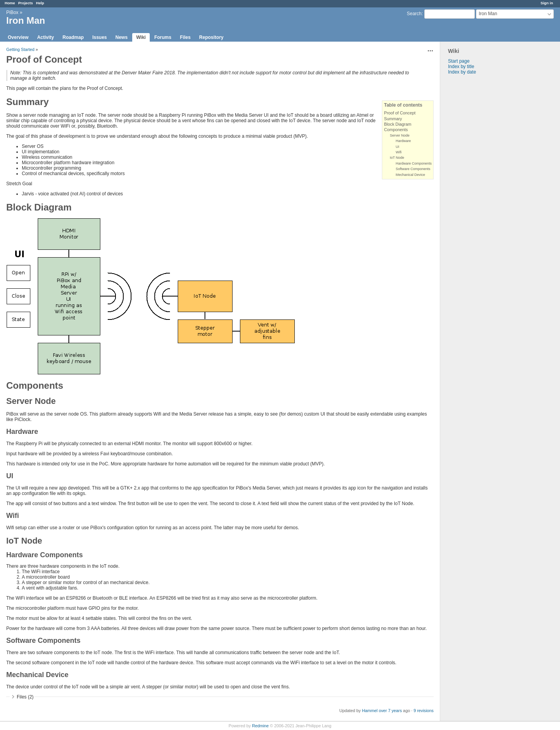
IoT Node (397, 158)
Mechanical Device (410, 175)
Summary (393, 119)
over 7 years (390, 711)
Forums (163, 37)
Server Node (400, 135)
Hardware (403, 141)
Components (396, 130)
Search (414, 14)
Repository (211, 37)
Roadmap (73, 37)
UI (397, 147)
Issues (99, 37)
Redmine (260, 726)
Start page (459, 61)
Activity (45, 37)
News (122, 37)
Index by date (462, 72)
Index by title (461, 67)
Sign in (547, 3)
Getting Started (20, 49)
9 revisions (423, 711)
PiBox (12, 12)
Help (40, 3)
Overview (18, 37)
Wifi (398, 152)
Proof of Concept (400, 113)
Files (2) (25, 697)
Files (185, 37)
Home (10, 3)
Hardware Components (414, 163)
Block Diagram (397, 124)
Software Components (413, 169)
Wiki (141, 37)
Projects (26, 3)
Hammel (370, 711)
